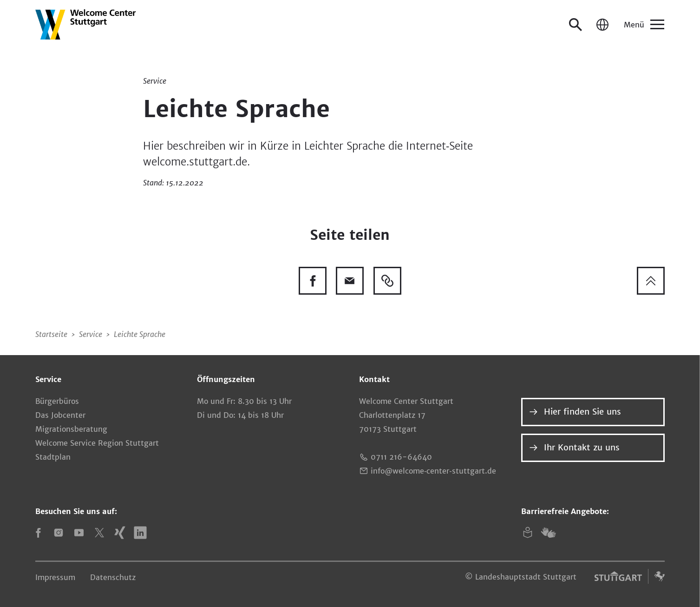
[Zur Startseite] (85, 24)
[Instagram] (59, 533)
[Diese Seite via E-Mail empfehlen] (350, 281)
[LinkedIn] (140, 533)
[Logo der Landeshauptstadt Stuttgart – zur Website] (630, 576)
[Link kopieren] (387, 281)
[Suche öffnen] (576, 25)
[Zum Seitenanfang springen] (651, 281)
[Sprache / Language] (602, 25)
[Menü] (643, 25)
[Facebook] (38, 533)
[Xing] (120, 533)
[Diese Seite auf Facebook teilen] (313, 281)
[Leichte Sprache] (528, 533)
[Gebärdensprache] (548, 533)
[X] (99, 533)
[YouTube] (79, 533)
